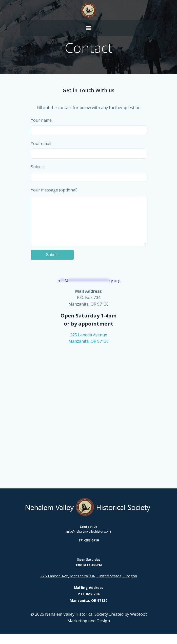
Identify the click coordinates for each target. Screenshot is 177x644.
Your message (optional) (89, 222)
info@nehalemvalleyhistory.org (89, 542)
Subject (89, 173)
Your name (89, 126)
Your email (89, 150)
